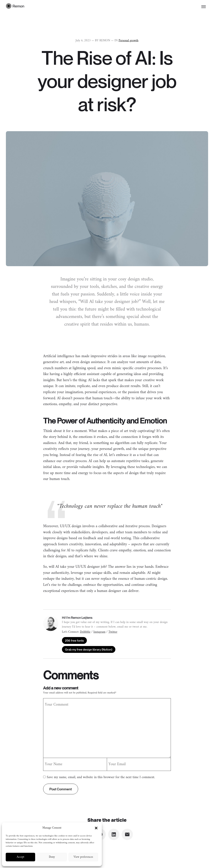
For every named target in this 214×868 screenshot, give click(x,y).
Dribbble (85, 632)
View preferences (83, 857)
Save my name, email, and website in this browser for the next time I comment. (101, 777)
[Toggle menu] (204, 7)
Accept (21, 857)
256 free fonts (74, 640)
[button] (96, 828)
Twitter (113, 632)
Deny (52, 857)
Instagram (99, 632)
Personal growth (128, 41)
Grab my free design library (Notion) (89, 649)
